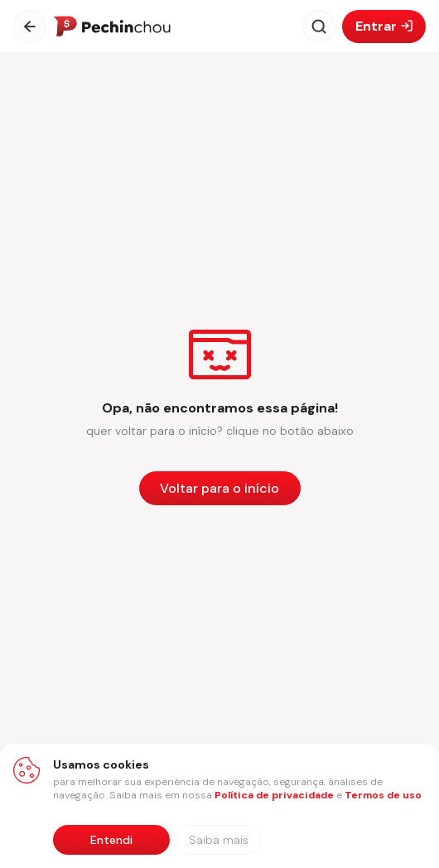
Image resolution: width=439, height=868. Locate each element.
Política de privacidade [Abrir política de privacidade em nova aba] (274, 795)
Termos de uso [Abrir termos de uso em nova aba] (383, 795)
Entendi (111, 840)
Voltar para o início (219, 488)
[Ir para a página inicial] (112, 27)
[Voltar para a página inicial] (220, 488)
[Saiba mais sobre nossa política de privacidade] (219, 840)
